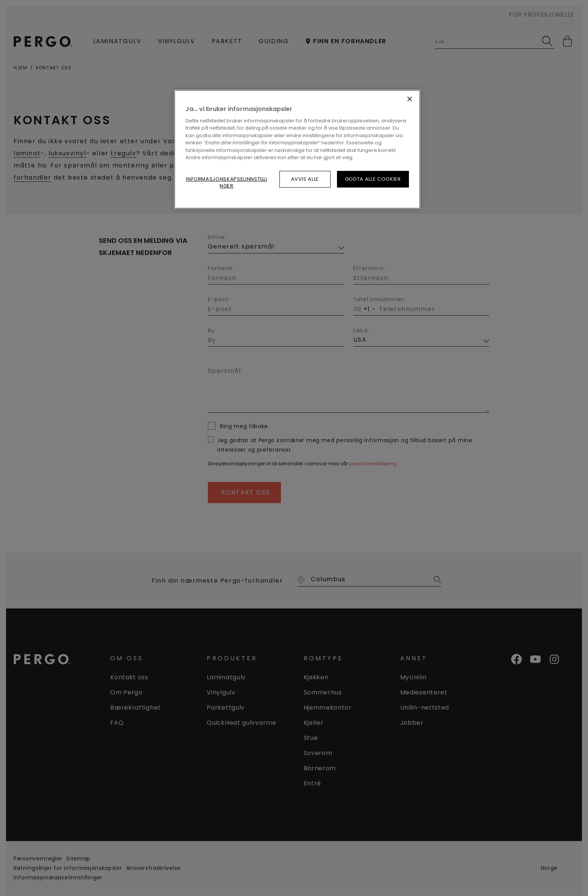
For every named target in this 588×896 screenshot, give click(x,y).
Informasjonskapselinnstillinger (227, 182)
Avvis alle (305, 179)
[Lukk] (410, 99)
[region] (297, 149)
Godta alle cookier (373, 179)
